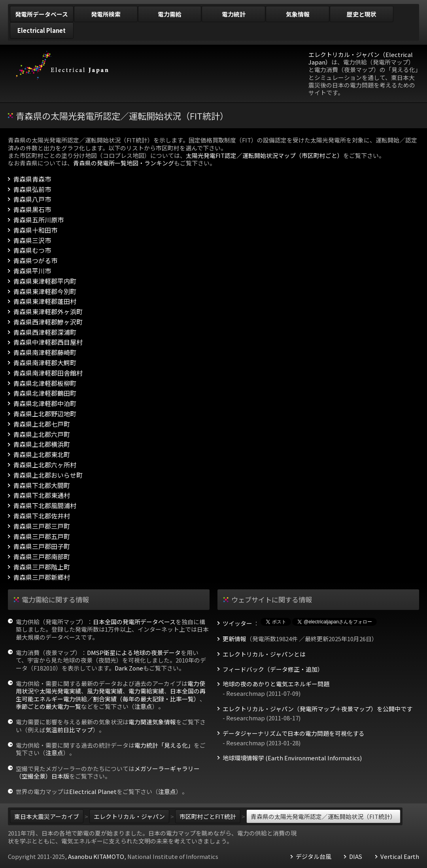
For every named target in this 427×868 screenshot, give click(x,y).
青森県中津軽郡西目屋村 (48, 342)
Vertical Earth (400, 857)
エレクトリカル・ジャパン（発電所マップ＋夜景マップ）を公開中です (317, 709)
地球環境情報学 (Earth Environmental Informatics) (292, 758)
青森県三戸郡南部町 (42, 557)
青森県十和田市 (35, 230)
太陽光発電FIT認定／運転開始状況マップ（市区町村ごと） (265, 155)
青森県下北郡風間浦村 (45, 506)
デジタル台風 (314, 857)
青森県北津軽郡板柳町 (45, 383)
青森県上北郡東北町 (42, 455)
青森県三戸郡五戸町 (42, 537)
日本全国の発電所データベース (134, 622)
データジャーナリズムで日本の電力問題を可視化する (294, 733)
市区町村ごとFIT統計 (208, 816)
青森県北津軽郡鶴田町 (45, 393)
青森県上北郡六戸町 (42, 434)
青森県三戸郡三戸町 (42, 526)
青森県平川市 (32, 271)
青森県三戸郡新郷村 (42, 577)
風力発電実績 (105, 691)
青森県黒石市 (32, 210)
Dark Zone (129, 668)
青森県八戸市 (32, 199)
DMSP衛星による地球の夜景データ (134, 652)
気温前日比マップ (69, 730)
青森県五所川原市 (38, 220)
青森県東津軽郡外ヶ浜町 (48, 312)
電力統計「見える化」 (164, 745)
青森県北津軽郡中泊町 (45, 404)
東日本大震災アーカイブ (47, 816)
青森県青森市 (32, 179)
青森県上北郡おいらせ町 (48, 475)
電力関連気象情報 (152, 722)
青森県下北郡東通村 (42, 495)
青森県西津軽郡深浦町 (45, 332)
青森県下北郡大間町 (42, 485)
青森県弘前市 (32, 189)
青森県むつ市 (32, 250)
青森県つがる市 (35, 261)
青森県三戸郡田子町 (42, 546)
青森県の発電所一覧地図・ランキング (124, 163)
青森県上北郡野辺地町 (45, 414)
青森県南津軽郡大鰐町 (45, 363)
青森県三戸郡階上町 (42, 567)
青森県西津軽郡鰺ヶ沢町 (48, 322)
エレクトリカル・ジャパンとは (264, 654)
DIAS (356, 857)
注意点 (143, 706)
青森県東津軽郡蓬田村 (45, 301)
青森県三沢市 (32, 240)
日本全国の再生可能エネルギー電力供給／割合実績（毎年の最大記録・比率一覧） (111, 695)
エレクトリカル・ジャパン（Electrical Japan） (361, 58)
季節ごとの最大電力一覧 (48, 706)
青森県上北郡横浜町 (42, 444)
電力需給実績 (146, 691)
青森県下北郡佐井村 (42, 516)
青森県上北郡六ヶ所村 (45, 465)
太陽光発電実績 (60, 691)
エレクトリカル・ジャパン (129, 816)
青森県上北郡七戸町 (42, 424)
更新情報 (234, 639)
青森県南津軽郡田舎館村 (48, 373)
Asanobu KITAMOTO (96, 856)
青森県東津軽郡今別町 (45, 292)
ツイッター (237, 623)
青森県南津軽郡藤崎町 (45, 352)
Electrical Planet (93, 791)
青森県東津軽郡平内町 (45, 281)
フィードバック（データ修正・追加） (273, 669)
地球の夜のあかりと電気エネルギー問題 (276, 684)
